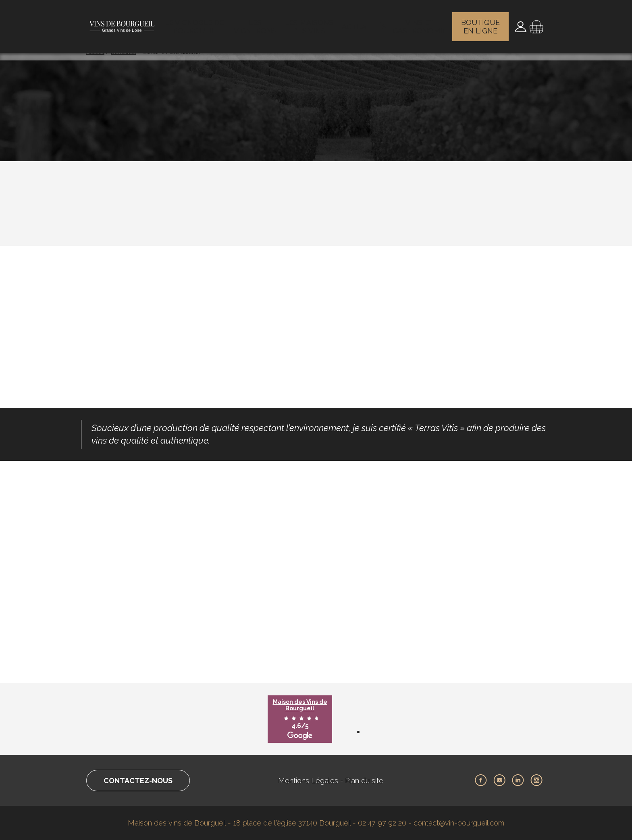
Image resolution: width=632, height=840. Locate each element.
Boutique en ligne (482, 22)
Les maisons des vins (311, 22)
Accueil (95, 52)
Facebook (481, 780)
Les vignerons (257, 22)
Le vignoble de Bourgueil (195, 22)
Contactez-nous (138, 781)
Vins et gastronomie (420, 22)
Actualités (365, 22)
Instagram (536, 780)
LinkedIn (518, 780)
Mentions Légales (308, 781)
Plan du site (364, 781)
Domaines (123, 52)
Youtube (499, 780)
